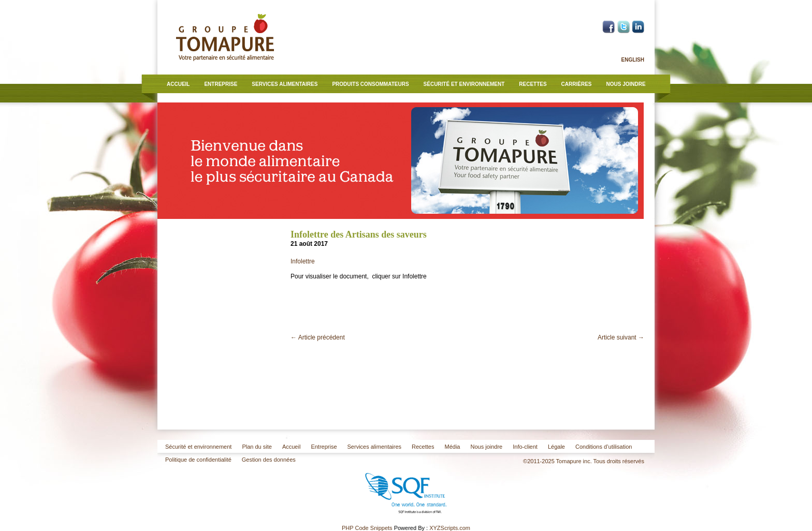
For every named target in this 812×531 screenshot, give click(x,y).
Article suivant (621, 337)
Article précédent (318, 337)
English (633, 60)
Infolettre (303, 261)
